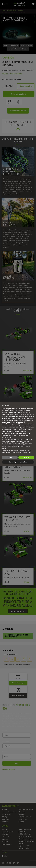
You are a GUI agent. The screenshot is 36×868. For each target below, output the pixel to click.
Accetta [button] (26, 457)
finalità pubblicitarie (7, 432)
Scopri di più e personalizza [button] (18, 462)
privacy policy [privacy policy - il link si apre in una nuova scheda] (25, 411)
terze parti (31, 420)
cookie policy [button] (29, 418)
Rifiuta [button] (10, 457)
